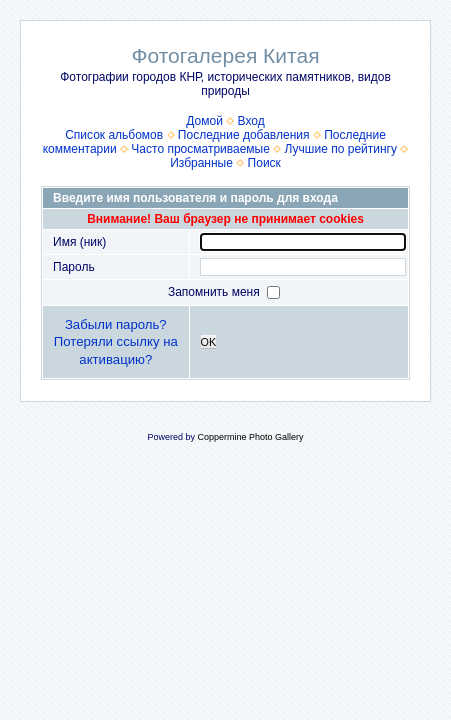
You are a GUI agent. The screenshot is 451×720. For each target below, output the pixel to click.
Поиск (264, 163)
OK (209, 342)
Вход (251, 121)
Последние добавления (244, 135)
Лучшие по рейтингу (341, 149)
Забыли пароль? (116, 324)
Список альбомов (114, 135)
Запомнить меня (215, 292)
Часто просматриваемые (200, 149)
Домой (204, 121)
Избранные (201, 163)
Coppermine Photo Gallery (250, 437)
